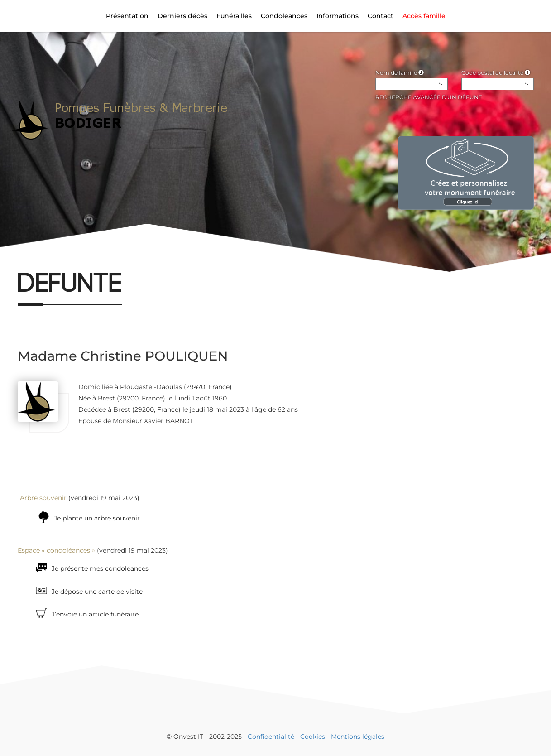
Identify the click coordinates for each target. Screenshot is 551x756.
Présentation (127, 16)
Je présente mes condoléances (100, 568)
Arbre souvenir (43, 498)
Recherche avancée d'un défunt (429, 97)
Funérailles (234, 16)
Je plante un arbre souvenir (97, 518)
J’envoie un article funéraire (95, 614)
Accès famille (424, 16)
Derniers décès (182, 16)
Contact (381, 16)
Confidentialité (271, 737)
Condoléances (284, 16)
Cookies (313, 737)
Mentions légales (358, 737)
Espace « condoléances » (56, 550)
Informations (338, 16)
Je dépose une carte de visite (97, 592)
